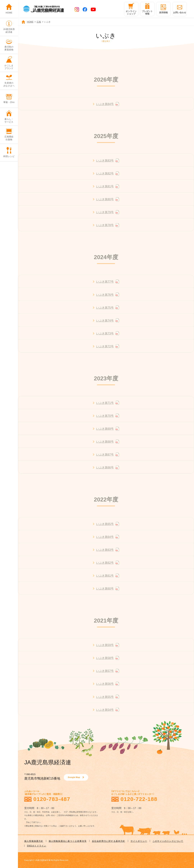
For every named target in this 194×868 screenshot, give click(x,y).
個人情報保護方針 (34, 841)
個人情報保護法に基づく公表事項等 (68, 841)
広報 (39, 22)
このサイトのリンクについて (168, 841)
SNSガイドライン (37, 846)
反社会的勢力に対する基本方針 (109, 841)
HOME (30, 22)
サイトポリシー (139, 841)
